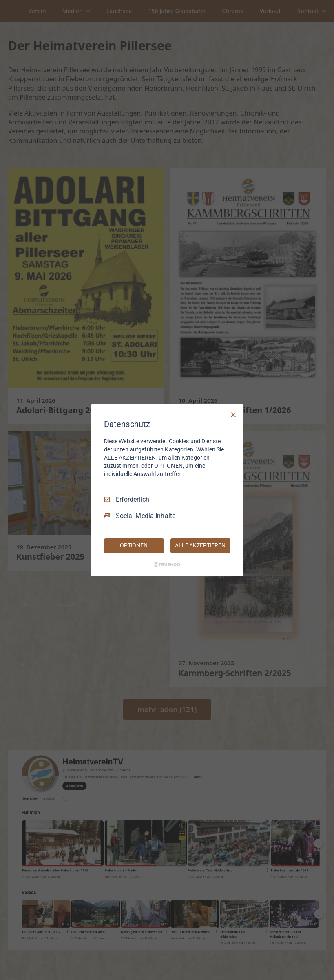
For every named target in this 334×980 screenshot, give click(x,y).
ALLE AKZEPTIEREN (200, 545)
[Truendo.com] (167, 564)
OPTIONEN (134, 545)
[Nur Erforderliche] (233, 414)
